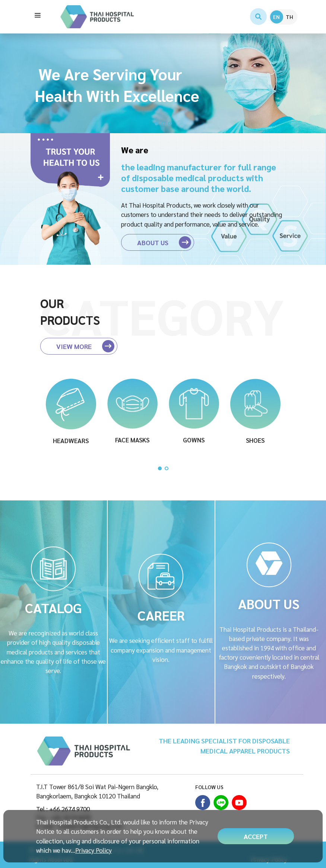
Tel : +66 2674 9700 (63, 809)
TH (289, 17)
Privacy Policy (94, 850)
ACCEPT (256, 836)
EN (276, 17)
